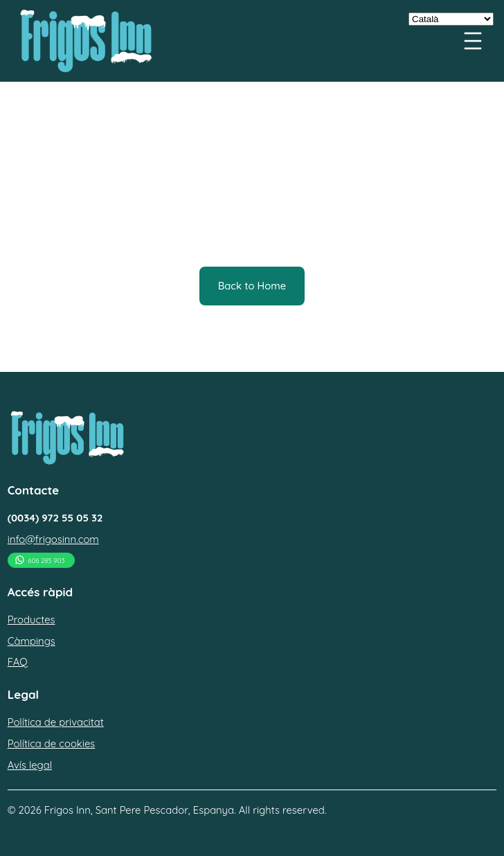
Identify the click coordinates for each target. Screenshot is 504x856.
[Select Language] (451, 19)
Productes (31, 619)
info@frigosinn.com (53, 539)
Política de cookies (52, 743)
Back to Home (252, 286)
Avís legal (30, 765)
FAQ (18, 662)
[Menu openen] (473, 41)
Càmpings (31, 641)
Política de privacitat (56, 722)
